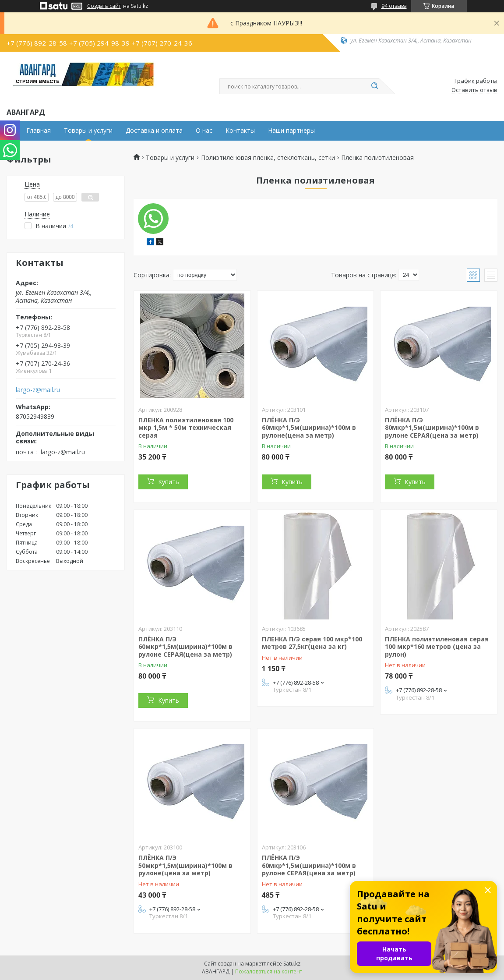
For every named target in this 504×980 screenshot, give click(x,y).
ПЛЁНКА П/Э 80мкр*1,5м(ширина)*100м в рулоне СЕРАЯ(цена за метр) (432, 428)
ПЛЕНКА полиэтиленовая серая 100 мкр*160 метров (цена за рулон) (437, 647)
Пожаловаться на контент (269, 971)
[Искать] (375, 86)
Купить (169, 482)
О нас (204, 131)
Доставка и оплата (154, 131)
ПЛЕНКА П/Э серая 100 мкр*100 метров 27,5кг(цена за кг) (312, 643)
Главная (39, 131)
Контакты (240, 131)
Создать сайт (104, 6)
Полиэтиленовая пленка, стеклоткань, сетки (268, 158)
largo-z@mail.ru (38, 390)
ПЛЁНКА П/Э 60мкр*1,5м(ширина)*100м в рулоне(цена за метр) (309, 428)
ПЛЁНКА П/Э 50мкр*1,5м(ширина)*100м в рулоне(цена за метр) (185, 865)
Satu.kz (292, 964)
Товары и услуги (88, 131)
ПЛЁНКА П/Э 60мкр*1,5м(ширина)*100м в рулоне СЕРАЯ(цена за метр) (185, 647)
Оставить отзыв (474, 90)
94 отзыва (394, 6)
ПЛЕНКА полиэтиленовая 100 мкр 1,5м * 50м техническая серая (186, 428)
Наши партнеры (291, 131)
